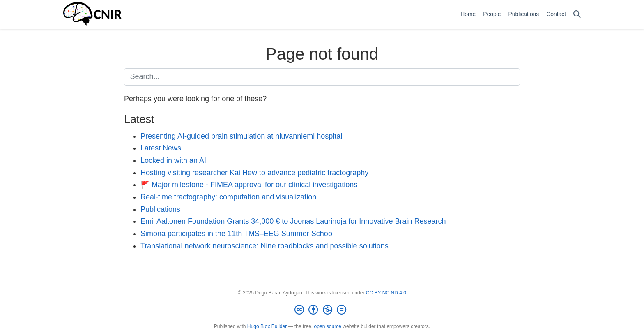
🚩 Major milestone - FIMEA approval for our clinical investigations (249, 185)
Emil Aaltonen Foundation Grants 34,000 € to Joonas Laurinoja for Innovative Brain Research (293, 221)
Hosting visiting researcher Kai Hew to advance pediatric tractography (254, 173)
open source (328, 326)
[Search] (577, 15)
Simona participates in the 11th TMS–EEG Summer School (237, 234)
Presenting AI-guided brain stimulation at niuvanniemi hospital (241, 136)
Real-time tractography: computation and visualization (228, 197)
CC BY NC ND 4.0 (386, 293)
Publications (160, 209)
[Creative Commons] (322, 310)
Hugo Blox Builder (267, 326)
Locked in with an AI (173, 160)
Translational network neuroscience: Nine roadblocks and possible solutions (264, 246)
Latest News (161, 148)
